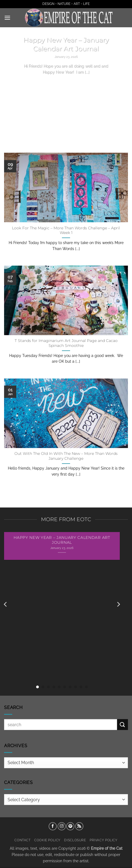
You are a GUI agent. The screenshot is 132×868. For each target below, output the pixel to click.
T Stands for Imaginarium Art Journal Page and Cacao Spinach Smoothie (66, 343)
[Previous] (6, 604)
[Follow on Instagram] (62, 826)
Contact (22, 840)
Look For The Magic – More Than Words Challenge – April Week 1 (66, 230)
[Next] (118, 604)
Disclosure (75, 840)
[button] (7, 18)
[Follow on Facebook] (53, 826)
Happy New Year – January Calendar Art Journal (66, 44)
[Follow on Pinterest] (70, 826)
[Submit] (122, 724)
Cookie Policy (47, 840)
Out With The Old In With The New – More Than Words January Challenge (66, 456)
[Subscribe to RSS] (79, 826)
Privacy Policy (104, 840)
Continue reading (66, 82)
